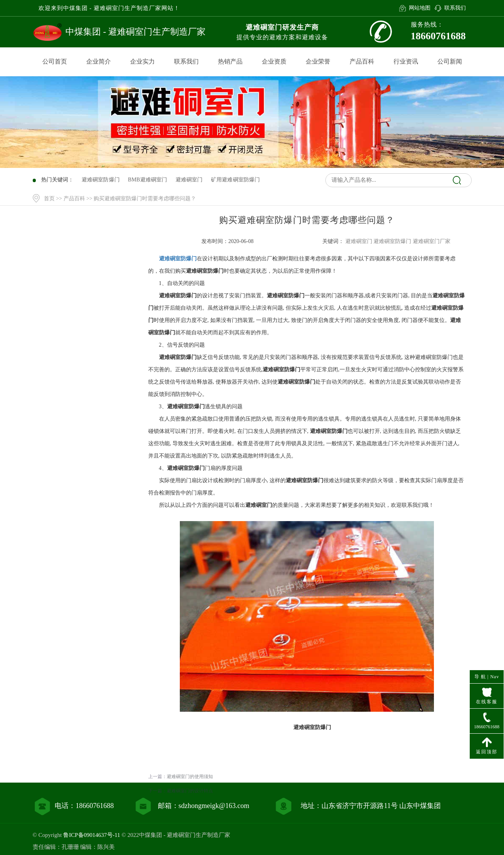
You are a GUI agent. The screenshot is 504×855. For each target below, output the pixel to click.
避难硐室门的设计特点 (190, 816)
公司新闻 (450, 61)
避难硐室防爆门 (178, 259)
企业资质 (274, 61)
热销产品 (230, 61)
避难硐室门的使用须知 (190, 802)
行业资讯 (406, 61)
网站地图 (420, 8)
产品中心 (87, 279)
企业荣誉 (318, 61)
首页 (49, 199)
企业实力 (142, 61)
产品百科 (362, 61)
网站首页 (87, 263)
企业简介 (99, 61)
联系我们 (455, 8)
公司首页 (55, 61)
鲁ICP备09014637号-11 (92, 835)
